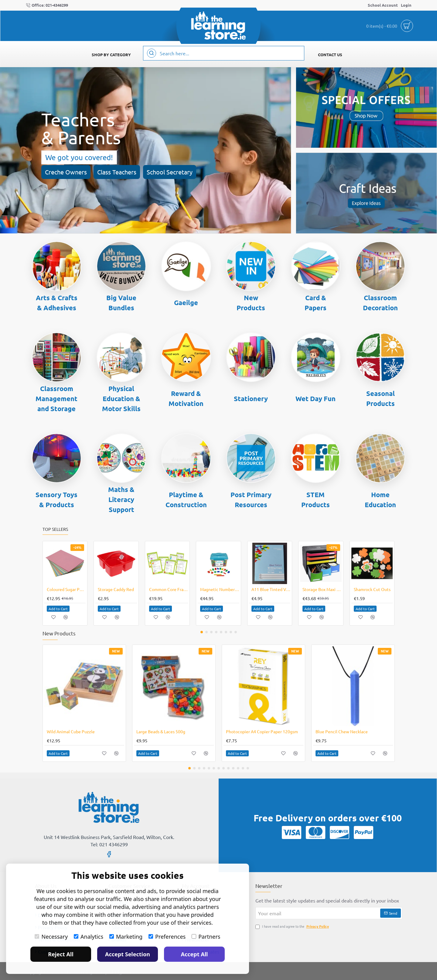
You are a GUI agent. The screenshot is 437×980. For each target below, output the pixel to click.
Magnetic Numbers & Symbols (220, 589)
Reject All (61, 954)
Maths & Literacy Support (121, 499)
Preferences (167, 937)
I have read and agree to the (293, 926)
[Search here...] (152, 53)
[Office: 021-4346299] (47, 5)
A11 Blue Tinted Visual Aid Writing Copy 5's (271, 589)
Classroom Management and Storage (56, 399)
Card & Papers (316, 303)
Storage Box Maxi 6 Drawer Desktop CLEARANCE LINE (322, 589)
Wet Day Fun (316, 399)
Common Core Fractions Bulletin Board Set (169, 589)
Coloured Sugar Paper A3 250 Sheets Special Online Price (66, 589)
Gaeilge (186, 303)
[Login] (406, 5)
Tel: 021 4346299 (109, 844)
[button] (58, 609)
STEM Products (316, 500)
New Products (251, 303)
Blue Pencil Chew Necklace (342, 731)
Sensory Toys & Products (56, 500)
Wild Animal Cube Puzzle (71, 731)
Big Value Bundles (121, 303)
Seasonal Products (381, 398)
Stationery (251, 399)
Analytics (89, 937)
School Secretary (170, 172)
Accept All (195, 954)
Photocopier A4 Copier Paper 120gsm (262, 731)
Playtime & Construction (186, 500)
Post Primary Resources (251, 500)
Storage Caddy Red (116, 589)
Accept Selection (128, 954)
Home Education (380, 500)
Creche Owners (66, 172)
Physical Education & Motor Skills (121, 399)
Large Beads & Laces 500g (161, 731)
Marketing (126, 937)
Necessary (51, 937)
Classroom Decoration (380, 303)
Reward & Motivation (186, 398)
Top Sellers (55, 529)
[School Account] (383, 5)
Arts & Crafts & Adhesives (57, 303)
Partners (206, 937)
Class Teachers (117, 172)
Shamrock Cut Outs (372, 589)
